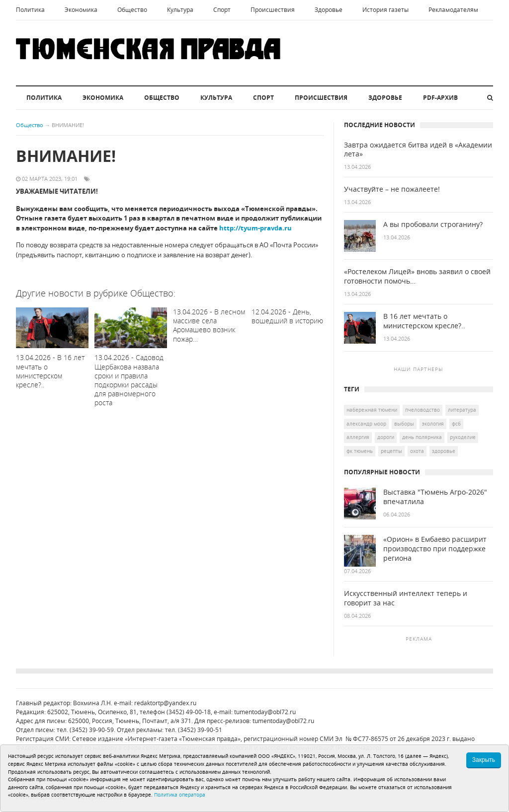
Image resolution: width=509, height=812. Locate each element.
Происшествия (273, 10)
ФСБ (456, 424)
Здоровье (329, 10)
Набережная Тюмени (372, 410)
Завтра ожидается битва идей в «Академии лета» (418, 150)
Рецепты (391, 451)
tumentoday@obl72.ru (265, 712)
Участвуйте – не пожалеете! (392, 189)
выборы (404, 424)
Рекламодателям (453, 10)
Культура (180, 10)
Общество (132, 10)
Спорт (222, 10)
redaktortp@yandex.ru (165, 703)
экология (433, 424)
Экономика (81, 10)
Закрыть (484, 760)
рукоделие (463, 437)
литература (462, 410)
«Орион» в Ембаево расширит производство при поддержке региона (435, 549)
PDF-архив (440, 98)
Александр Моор (366, 424)
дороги (386, 437)
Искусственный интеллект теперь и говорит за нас (406, 598)
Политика (30, 10)
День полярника (422, 437)
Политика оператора (180, 795)
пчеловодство (423, 410)
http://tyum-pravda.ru (255, 228)
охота (417, 451)
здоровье (444, 451)
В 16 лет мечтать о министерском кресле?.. (424, 321)
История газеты (385, 10)
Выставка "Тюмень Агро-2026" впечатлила (435, 497)
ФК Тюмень (360, 451)
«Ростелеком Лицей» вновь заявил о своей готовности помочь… (417, 276)
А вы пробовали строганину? (433, 224)
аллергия (358, 437)
